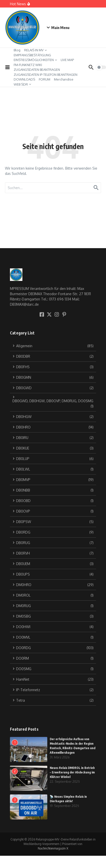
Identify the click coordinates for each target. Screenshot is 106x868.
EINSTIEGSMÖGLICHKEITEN (35, 60)
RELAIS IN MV (35, 50)
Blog (17, 50)
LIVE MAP (67, 60)
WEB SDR (22, 84)
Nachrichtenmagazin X (53, 848)
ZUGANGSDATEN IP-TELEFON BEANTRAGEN (46, 75)
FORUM (45, 79)
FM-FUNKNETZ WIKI (28, 65)
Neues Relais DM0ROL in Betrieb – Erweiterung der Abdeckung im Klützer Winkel (72, 772)
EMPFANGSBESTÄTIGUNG (32, 55)
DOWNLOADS (24, 79)
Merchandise (64, 79)
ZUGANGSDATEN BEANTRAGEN (37, 70)
